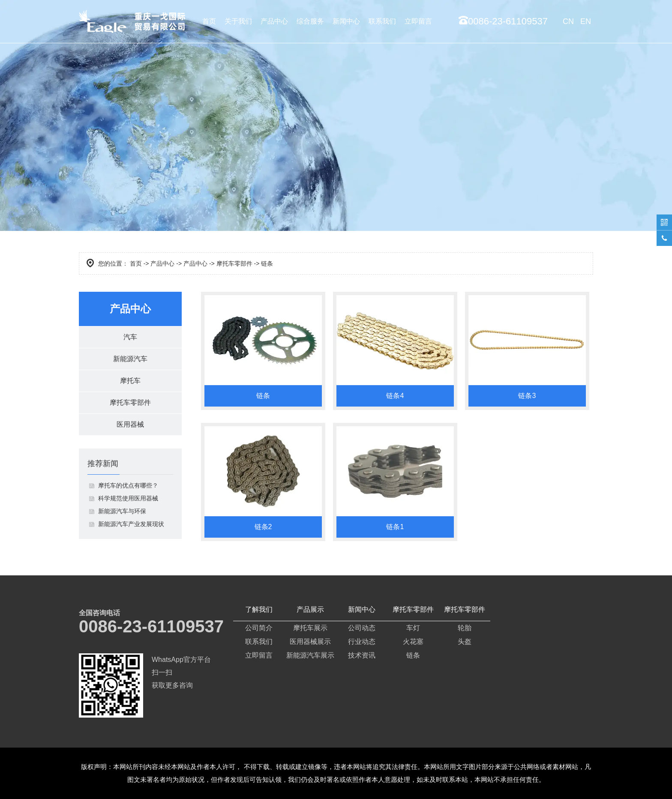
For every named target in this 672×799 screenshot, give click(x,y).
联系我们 (382, 21)
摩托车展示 (310, 628)
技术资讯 (362, 655)
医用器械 (130, 424)
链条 (413, 655)
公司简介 (259, 628)
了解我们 (259, 609)
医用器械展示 (310, 642)
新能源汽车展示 (310, 655)
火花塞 (413, 642)
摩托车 (130, 381)
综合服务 (310, 21)
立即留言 (418, 21)
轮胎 (465, 628)
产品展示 (310, 609)
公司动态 (362, 628)
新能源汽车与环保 (122, 511)
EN (586, 21)
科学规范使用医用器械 (128, 498)
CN (568, 21)
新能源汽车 (130, 359)
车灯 (413, 628)
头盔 (465, 642)
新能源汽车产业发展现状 (131, 524)
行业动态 (362, 642)
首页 (209, 21)
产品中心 (274, 21)
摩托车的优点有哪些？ (128, 485)
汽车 (130, 337)
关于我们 (238, 21)
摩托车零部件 (234, 263)
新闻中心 (346, 21)
